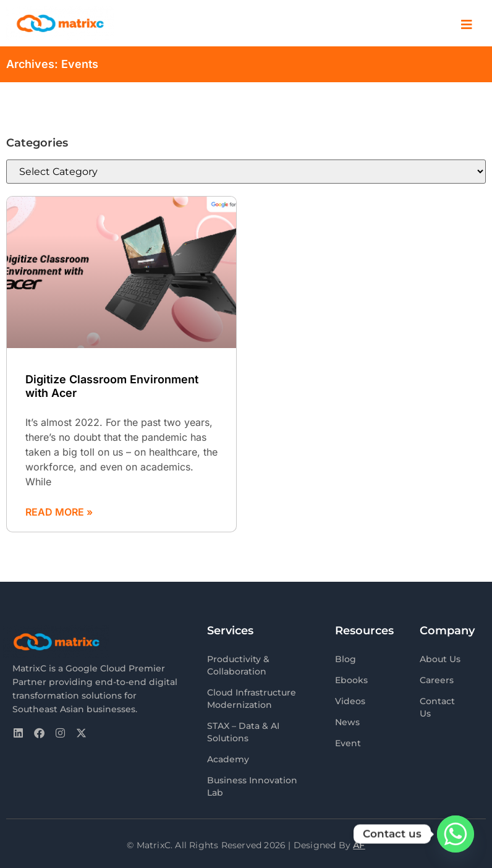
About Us (440, 659)
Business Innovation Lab (252, 786)
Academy (228, 759)
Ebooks (351, 680)
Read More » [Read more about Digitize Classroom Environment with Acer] (59, 512)
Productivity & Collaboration (238, 665)
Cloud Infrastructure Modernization (252, 699)
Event (348, 743)
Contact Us (437, 707)
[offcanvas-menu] (467, 25)
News (347, 722)
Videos (350, 701)
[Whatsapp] (456, 834)
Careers (437, 680)
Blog (346, 659)
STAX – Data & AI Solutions (243, 732)
